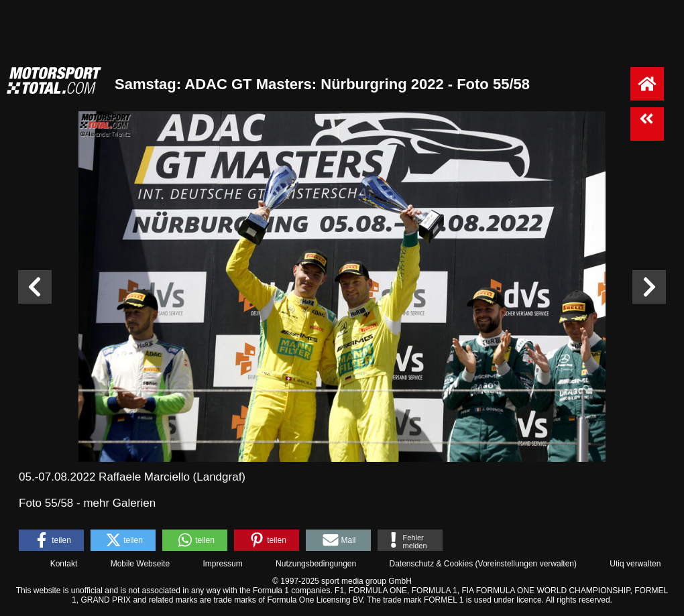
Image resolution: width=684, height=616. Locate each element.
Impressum (222, 564)
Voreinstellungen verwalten (526, 564)
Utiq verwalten (635, 564)
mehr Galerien (119, 503)
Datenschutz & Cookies (431, 564)
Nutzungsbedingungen (316, 564)
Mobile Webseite (140, 564)
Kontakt (64, 564)
